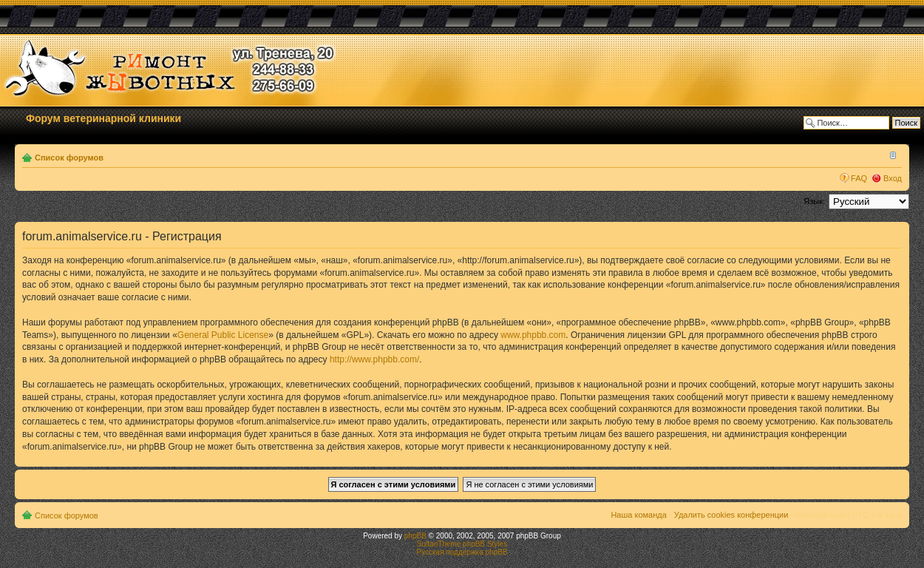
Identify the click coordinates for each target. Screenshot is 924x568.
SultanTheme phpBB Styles (462, 544)
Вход (893, 178)
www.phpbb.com (533, 335)
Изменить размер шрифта (891, 155)
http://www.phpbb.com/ (374, 359)
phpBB (415, 536)
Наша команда (638, 515)
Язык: (814, 201)
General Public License (223, 335)
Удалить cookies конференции (731, 515)
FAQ (859, 178)
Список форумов (69, 158)
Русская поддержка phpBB (462, 552)
